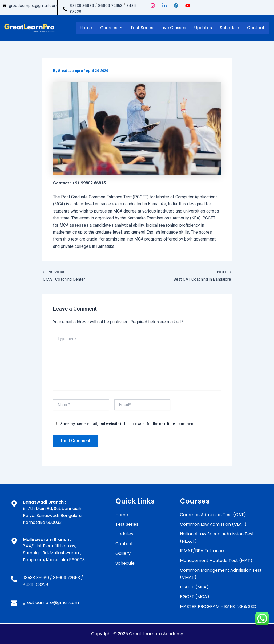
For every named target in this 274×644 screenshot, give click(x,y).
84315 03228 (35, 585)
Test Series (142, 28)
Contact (256, 28)
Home (86, 28)
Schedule (229, 28)
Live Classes (174, 28)
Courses (111, 28)
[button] (111, 28)
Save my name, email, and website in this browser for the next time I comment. (128, 424)
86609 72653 (110, 6)
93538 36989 (82, 6)
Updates (203, 28)
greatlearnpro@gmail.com (33, 6)
